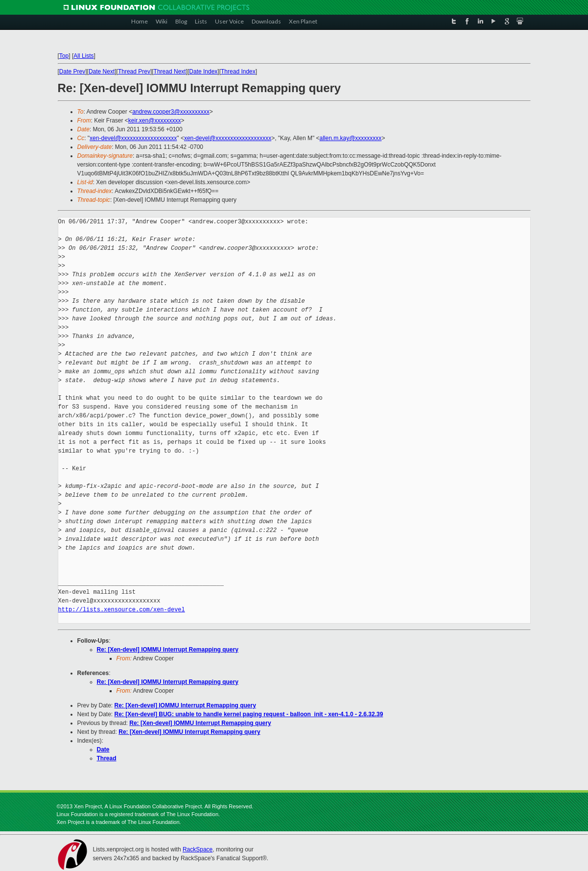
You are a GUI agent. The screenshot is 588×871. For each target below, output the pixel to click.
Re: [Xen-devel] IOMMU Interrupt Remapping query (168, 650)
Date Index (203, 72)
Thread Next (170, 72)
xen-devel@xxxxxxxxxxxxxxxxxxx (133, 138)
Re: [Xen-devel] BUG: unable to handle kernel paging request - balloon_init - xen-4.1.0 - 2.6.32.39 (249, 714)
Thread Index (238, 72)
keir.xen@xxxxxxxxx (155, 121)
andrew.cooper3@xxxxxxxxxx (171, 112)
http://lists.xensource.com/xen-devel (122, 610)
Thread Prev (134, 72)
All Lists (83, 56)
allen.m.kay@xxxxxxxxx (351, 138)
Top (64, 56)
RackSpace (198, 849)
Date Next (102, 72)
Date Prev (72, 72)
